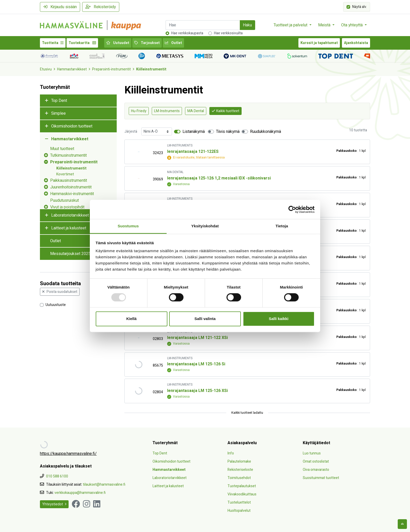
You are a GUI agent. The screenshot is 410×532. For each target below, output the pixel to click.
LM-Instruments (167, 111)
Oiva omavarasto (316, 470)
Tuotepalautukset (242, 486)
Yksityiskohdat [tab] (205, 226)
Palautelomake (239, 461)
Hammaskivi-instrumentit (72, 194)
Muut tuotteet (62, 149)
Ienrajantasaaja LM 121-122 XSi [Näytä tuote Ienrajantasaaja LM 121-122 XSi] (197, 338)
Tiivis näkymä (228, 132)
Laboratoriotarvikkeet (70, 215)
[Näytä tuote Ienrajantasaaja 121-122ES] (139, 152)
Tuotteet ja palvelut (291, 25)
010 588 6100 (57, 476)
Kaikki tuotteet (225, 111)
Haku (247, 25)
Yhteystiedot (54, 504)
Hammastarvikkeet (72, 69)
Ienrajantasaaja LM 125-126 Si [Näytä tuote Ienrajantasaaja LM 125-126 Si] (196, 364)
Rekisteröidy (101, 7)
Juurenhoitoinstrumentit (71, 187)
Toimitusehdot (239, 478)
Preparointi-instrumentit (111, 69)
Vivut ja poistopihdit (67, 207)
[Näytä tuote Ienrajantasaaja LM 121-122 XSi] (139, 338)
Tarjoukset (147, 43)
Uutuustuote (56, 305)
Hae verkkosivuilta (228, 33)
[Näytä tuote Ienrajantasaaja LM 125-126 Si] (139, 364)
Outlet (173, 43)
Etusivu (46, 69)
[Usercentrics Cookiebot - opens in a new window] (292, 209)
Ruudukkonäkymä (266, 132)
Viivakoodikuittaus (242, 494)
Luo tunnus (312, 453)
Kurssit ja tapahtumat (319, 43)
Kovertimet (65, 174)
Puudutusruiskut (64, 200)
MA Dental (196, 111)
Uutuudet (118, 43)
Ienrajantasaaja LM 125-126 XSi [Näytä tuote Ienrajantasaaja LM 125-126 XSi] (197, 391)
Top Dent (59, 101)
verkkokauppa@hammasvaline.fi (80, 493)
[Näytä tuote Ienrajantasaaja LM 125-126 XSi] (139, 391)
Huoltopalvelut (239, 511)
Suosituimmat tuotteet (321, 478)
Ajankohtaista (356, 43)
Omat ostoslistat (316, 461)
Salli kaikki (279, 319)
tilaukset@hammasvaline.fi (104, 485)
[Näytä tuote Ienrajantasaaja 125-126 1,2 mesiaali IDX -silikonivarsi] (139, 178)
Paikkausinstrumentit (69, 180)
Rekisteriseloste (240, 470)
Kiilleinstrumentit (151, 69)
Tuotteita (53, 43)
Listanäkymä (194, 132)
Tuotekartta (82, 43)
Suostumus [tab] (128, 226)
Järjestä (131, 131)
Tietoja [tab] (282, 226)
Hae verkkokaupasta (187, 33)
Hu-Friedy (139, 111)
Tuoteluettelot (239, 502)
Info (231, 453)
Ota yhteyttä (352, 25)
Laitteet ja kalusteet (69, 228)
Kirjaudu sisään (60, 7)
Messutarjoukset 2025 (70, 254)
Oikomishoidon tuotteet (72, 126)
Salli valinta (205, 319)
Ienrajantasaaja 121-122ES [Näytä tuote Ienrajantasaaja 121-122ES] (193, 152)
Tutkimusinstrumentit (68, 155)
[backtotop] (402, 524)
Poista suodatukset (60, 292)
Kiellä (131, 319)
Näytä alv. (359, 7)
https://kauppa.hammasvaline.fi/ (68, 454)
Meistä (325, 25)
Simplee (58, 113)
